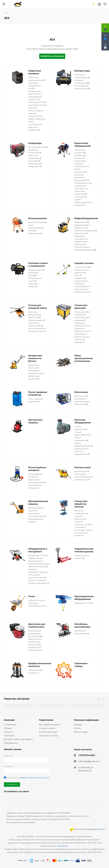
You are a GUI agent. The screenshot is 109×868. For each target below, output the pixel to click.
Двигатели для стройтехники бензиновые (35, 634)
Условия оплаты (47, 728)
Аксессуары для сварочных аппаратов (35, 127)
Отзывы (8, 728)
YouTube (13, 798)
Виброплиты (82, 222)
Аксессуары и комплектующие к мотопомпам (82, 402)
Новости (8, 732)
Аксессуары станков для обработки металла (83, 533)
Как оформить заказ (49, 725)
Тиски (44, 555)
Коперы (32, 569)
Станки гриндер (36, 320)
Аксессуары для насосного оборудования (82, 451)
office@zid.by (62, 846)
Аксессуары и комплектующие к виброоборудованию (85, 247)
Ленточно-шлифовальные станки (81, 513)
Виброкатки (81, 242)
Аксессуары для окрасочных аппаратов (81, 191)
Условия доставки (48, 732)
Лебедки (79, 603)
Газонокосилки (82, 267)
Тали (89, 603)
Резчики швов (82, 471)
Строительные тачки (37, 606)
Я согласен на (28, 778)
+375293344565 (87, 755)
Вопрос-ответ (81, 732)
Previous (99, 699)
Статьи (77, 728)
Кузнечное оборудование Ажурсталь (35, 315)
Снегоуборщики (82, 286)
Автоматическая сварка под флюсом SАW (37, 119)
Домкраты (34, 555)
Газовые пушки (36, 270)
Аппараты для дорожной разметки (81, 175)
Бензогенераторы (38, 147)
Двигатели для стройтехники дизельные (35, 642)
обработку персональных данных (35, 778)
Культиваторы (82, 634)
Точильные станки (83, 524)
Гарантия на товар (48, 736)
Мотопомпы (81, 396)
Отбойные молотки (38, 566)
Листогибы (80, 527)
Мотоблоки (80, 631)
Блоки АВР (34, 161)
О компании (10, 725)
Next (103, 699)
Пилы (78, 275)
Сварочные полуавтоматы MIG (34, 86)
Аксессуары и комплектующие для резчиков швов (84, 477)
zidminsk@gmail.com (89, 761)
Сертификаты (11, 743)
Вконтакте (7, 798)
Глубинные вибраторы (86, 231)
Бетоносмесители (37, 222)
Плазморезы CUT (37, 102)
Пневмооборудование (39, 564)
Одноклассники (20, 798)
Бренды (78, 725)
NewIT (102, 829)
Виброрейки (81, 233)
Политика (9, 736)
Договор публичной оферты (18, 739)
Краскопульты (82, 180)
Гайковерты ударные (38, 572)
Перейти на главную (52, 56)
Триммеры (80, 278)
